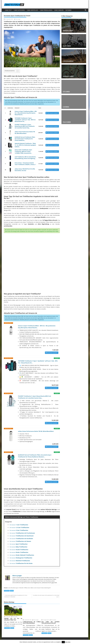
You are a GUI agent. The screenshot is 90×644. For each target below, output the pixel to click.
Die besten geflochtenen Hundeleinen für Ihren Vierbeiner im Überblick (16, 580)
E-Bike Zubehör (59, 10)
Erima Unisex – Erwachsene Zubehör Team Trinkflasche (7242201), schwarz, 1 (25, 163)
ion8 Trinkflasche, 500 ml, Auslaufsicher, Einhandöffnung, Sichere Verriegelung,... (25, 157)
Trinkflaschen (7, 574)
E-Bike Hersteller (32, 10)
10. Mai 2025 (7, 600)
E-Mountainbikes (68, 61)
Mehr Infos (68, 642)
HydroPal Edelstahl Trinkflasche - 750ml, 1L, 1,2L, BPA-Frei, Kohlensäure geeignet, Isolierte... (25, 144)
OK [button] (63, 642)
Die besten (19, 508)
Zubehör (12, 574)
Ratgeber (68, 10)
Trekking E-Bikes (68, 31)
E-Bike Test (8, 10)
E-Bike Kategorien (19, 10)
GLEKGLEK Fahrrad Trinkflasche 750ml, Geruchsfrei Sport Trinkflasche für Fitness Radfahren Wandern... (36, 439)
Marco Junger (17, 19)
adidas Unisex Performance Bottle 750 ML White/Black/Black (37, 414)
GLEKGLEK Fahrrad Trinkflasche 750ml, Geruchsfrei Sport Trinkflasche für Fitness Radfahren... (25, 138)
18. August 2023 (45, 604)
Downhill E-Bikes (68, 76)
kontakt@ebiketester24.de (78, 636)
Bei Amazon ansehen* (53, 113)
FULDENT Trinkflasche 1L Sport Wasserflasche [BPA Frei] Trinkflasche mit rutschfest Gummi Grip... (25, 126)
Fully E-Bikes (67, 122)
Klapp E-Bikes (67, 46)
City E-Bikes (66, 91)
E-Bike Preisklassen (46, 10)
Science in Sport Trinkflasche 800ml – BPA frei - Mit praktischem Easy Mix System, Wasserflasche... (25, 113)
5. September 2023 (27, 604)
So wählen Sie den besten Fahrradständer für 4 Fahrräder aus (46, 580)
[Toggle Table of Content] (17, 71)
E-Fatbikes (66, 107)
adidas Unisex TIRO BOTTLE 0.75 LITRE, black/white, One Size (24, 169)
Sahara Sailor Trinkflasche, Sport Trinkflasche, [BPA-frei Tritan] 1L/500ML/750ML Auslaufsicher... (23, 151)
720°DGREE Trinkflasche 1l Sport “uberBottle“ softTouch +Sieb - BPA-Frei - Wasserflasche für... (25, 120)
